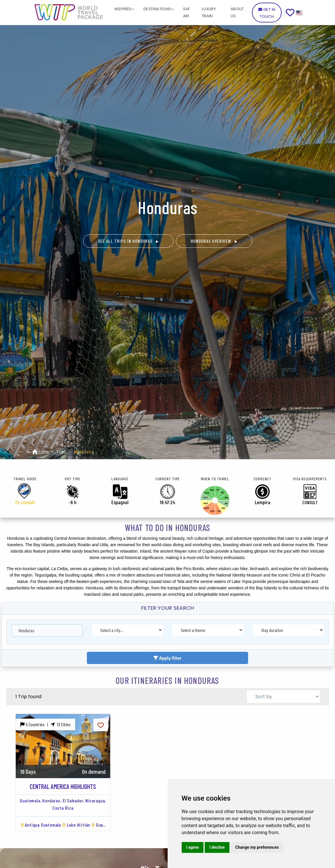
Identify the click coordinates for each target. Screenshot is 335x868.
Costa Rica (63, 808)
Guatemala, (30, 800)
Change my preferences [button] (257, 847)
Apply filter (167, 658)
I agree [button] (193, 847)
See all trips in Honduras (128, 241)
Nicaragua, (96, 800)
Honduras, (52, 800)
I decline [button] (217, 847)
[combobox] (47, 628)
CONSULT (310, 502)
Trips (61, 452)
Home (43, 452)
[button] (124, 8)
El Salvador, (74, 800)
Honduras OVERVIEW (214, 241)
